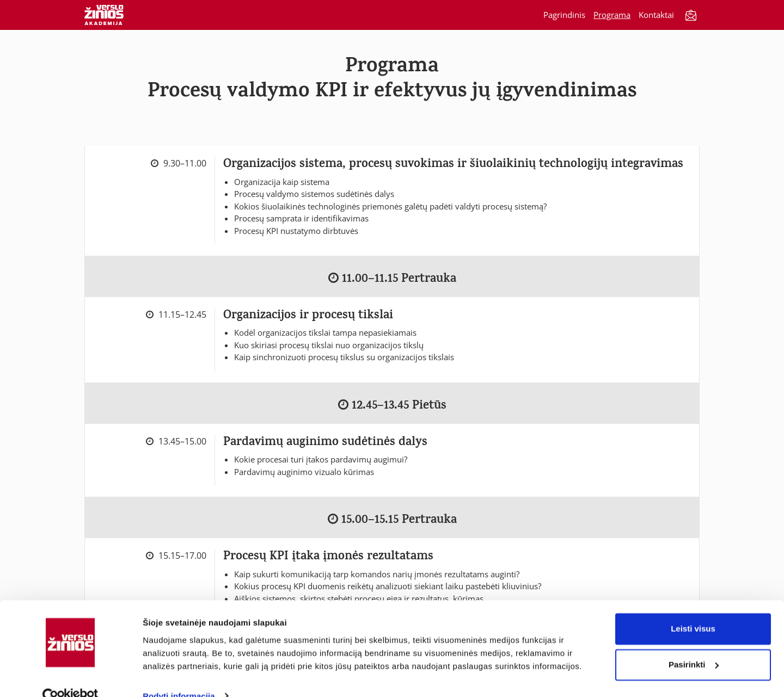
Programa (612, 15)
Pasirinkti (694, 644)
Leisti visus (693, 609)
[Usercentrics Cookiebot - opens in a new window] (71, 676)
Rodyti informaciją (179, 676)
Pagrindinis (564, 15)
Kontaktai (656, 15)
